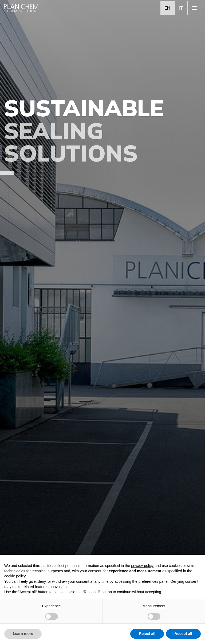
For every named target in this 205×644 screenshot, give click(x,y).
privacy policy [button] (142, 566)
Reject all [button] (147, 634)
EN (167, 8)
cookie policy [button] (15, 576)
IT (181, 8)
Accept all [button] (183, 634)
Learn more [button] (23, 634)
